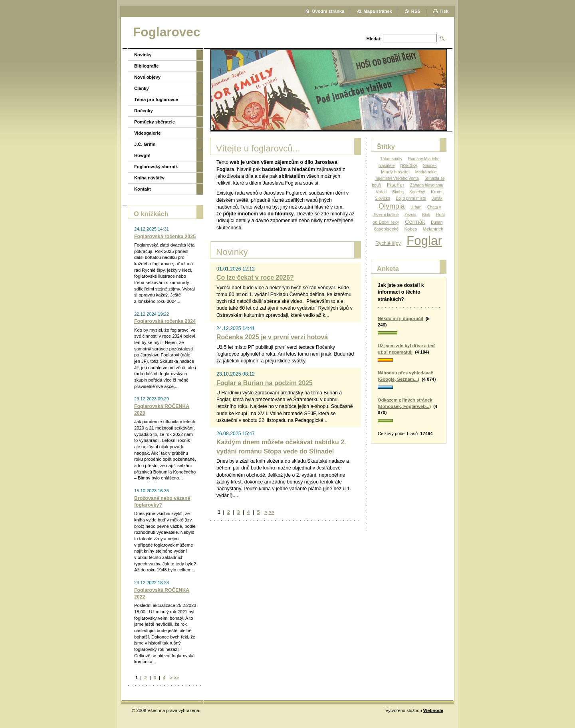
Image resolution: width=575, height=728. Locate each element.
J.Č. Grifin (145, 144)
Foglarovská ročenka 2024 (165, 321)
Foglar (424, 241)
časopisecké (387, 229)
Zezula (410, 215)
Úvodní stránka (328, 11)
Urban (416, 207)
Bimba (398, 192)
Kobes (411, 229)
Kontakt (143, 189)
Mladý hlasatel (395, 172)
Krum (436, 192)
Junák (437, 198)
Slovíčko (383, 198)
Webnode (433, 710)
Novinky (143, 55)
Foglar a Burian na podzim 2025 (265, 383)
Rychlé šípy (388, 243)
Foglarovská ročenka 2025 (165, 237)
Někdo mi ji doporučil (401, 318)
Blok (426, 215)
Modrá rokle (426, 172)
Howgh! (142, 155)
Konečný (417, 192)
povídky (409, 165)
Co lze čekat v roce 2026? (255, 277)
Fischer (396, 185)
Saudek (430, 166)
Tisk (444, 11)
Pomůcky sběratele (155, 122)
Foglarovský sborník (156, 167)
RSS (416, 11)
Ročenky (144, 111)
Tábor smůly (391, 159)
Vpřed (381, 192)
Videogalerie (147, 133)
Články (142, 88)
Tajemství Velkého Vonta (397, 178)
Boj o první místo (411, 198)
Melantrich (433, 229)
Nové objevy (147, 77)
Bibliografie (147, 66)
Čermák (415, 222)
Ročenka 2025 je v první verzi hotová (272, 337)
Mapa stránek (378, 11)
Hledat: (374, 39)
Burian (437, 222)
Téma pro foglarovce (156, 99)
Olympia (392, 206)
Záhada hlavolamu (427, 185)
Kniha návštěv (149, 178)
